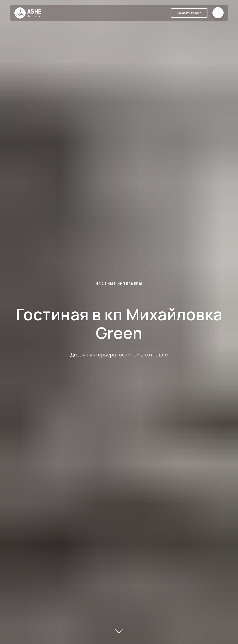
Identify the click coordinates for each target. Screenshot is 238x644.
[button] (189, 13)
